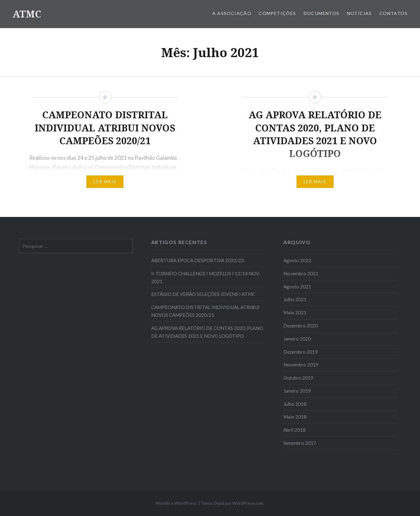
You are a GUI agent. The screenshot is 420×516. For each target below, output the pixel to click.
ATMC (27, 14)
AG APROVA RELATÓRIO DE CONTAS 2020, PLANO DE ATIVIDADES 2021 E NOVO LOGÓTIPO (207, 332)
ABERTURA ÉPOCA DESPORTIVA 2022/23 (198, 260)
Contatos (393, 13)
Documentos (322, 13)
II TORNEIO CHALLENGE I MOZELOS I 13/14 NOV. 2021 (205, 277)
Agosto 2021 (297, 287)
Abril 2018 (294, 430)
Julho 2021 (295, 299)
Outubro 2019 (298, 378)
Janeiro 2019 (297, 391)
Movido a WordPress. (177, 503)
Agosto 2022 (297, 260)
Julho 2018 (295, 404)
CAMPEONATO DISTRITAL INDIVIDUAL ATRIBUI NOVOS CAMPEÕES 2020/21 (205, 311)
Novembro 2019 (301, 365)
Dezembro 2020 (301, 326)
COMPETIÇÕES (277, 13)
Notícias (360, 13)
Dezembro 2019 (301, 352)
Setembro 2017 (300, 443)
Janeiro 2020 (297, 339)
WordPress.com (248, 503)
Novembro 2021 (301, 273)
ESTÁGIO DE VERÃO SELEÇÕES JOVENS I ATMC (203, 294)
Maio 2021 (295, 312)
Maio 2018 (295, 417)
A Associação (232, 13)
